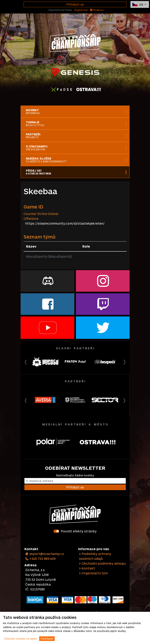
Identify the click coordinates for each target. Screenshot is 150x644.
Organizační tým (95, 573)
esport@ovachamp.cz (45, 554)
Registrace (81, 10)
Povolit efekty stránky (79, 531)
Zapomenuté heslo (60, 10)
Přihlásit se (75, 4)
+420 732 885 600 (41, 558)
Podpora (97, 10)
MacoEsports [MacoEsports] (49, 256)
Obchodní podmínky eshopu (104, 563)
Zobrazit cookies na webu (21, 639)
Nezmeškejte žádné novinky (75, 475)
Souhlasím (47, 639)
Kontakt (88, 568)
